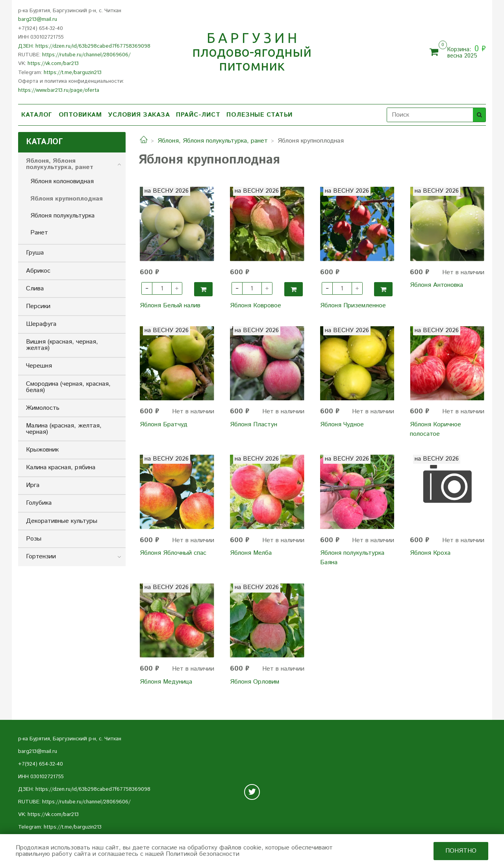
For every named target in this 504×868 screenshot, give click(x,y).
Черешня (39, 366)
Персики (38, 306)
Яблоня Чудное (342, 425)
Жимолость (43, 408)
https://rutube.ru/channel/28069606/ (86, 55)
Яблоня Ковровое (256, 306)
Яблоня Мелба (251, 553)
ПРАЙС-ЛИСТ (198, 115)
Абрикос (38, 271)
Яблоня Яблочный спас (173, 553)
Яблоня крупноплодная (67, 199)
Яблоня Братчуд (164, 425)
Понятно (461, 851)
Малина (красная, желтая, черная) (64, 429)
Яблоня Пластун (254, 425)
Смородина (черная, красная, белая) (68, 387)
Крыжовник (42, 450)
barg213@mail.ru (38, 20)
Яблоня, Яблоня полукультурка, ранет (213, 141)
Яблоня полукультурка (62, 216)
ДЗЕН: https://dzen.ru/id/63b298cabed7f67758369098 (84, 46)
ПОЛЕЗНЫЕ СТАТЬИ (260, 115)
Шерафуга (41, 324)
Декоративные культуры (62, 521)
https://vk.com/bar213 (53, 64)
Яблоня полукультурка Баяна (352, 558)
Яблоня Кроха (430, 553)
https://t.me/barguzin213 (73, 73)
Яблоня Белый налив (170, 306)
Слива (35, 289)
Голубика (39, 503)
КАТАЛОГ (37, 115)
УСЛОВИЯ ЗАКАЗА (139, 115)
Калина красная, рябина (61, 467)
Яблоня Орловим (255, 682)
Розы (34, 539)
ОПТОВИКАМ (80, 115)
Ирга (33, 485)
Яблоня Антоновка (436, 285)
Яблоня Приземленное (353, 306)
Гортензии (41, 557)
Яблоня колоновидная (62, 181)
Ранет (39, 233)
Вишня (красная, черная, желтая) (62, 345)
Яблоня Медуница (166, 682)
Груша (35, 253)
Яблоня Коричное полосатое (435, 429)
